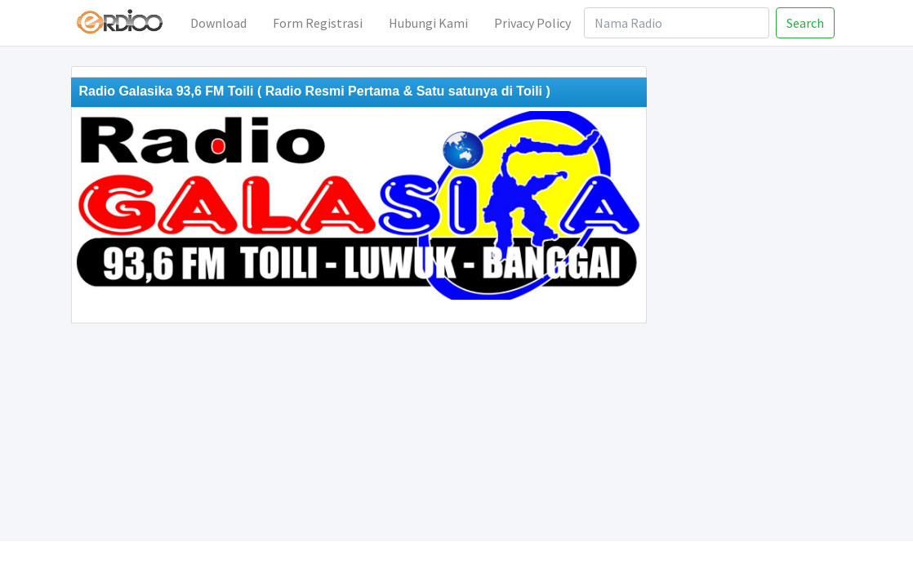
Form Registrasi (318, 23)
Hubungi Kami (428, 23)
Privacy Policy (532, 23)
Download (218, 23)
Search (805, 23)
